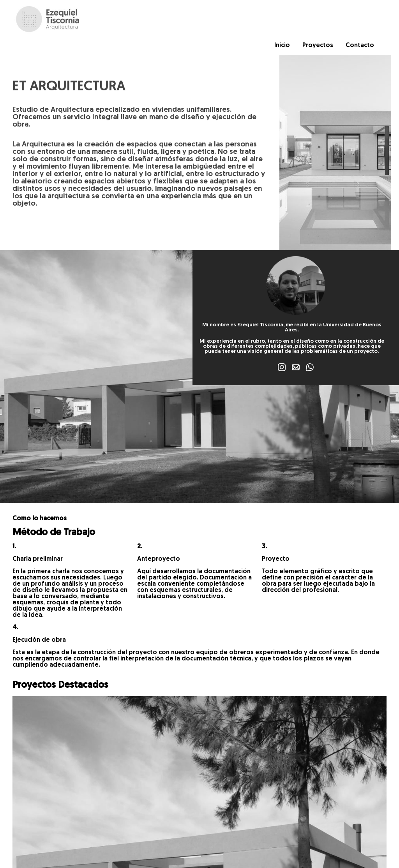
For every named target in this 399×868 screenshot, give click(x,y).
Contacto (360, 46)
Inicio (282, 46)
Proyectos (318, 46)
